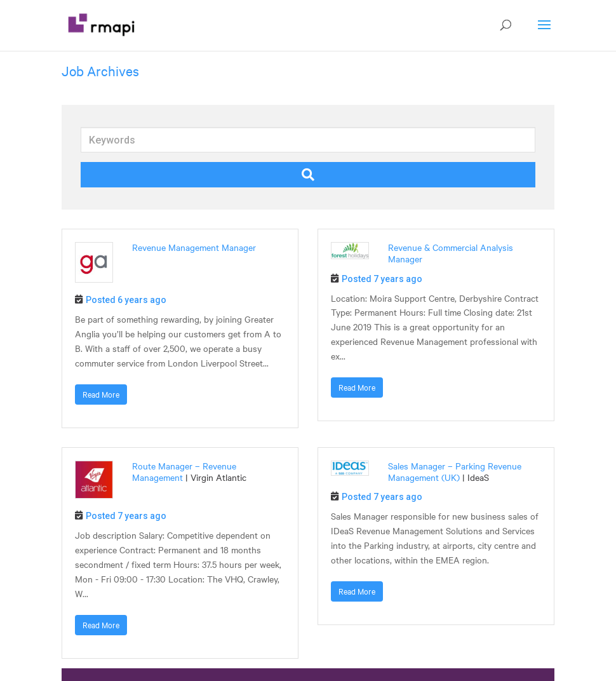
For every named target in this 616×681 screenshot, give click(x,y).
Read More (101, 394)
